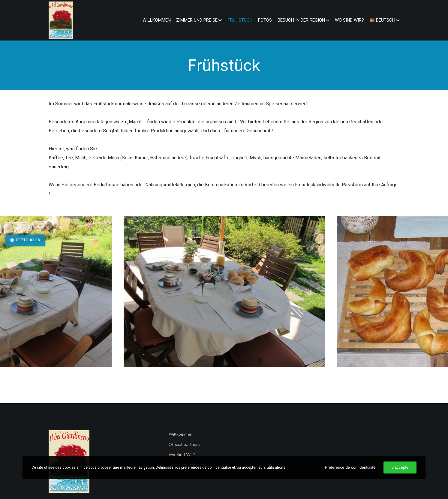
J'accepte (400, 467)
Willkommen (180, 434)
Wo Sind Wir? (182, 455)
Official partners (184, 445)
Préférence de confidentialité (350, 467)
